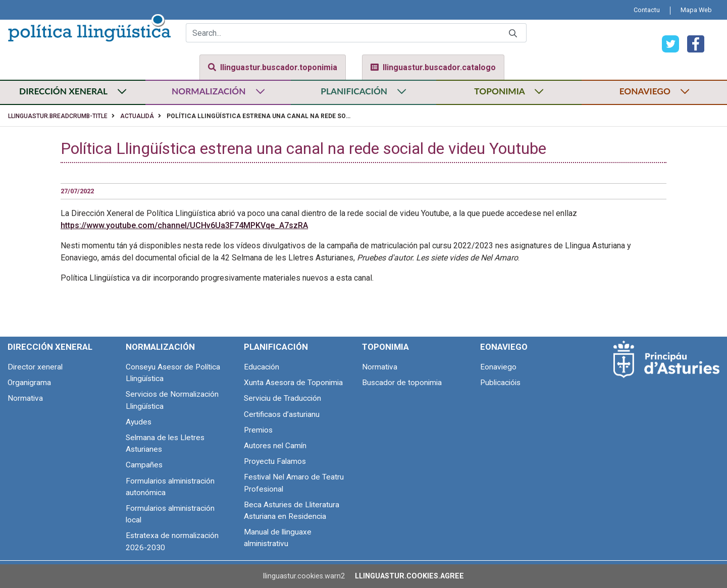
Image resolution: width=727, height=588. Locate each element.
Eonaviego (498, 367)
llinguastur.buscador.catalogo (433, 67)
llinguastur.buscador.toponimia (273, 67)
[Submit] (513, 33)
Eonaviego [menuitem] (504, 347)
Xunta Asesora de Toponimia (293, 383)
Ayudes (139, 422)
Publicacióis (500, 383)
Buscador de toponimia (402, 383)
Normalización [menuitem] (160, 347)
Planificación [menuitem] (276, 347)
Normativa (25, 398)
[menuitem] (647, 10)
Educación (262, 367)
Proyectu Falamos (275, 461)
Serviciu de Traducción (282, 398)
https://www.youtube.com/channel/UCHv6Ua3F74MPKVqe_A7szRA (184, 225)
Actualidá (137, 116)
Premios (258, 430)
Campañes (144, 465)
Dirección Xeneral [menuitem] (50, 347)
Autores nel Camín (275, 446)
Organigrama (29, 383)
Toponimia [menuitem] (385, 347)
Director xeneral (35, 367)
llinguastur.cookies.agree (409, 576)
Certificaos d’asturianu (282, 414)
